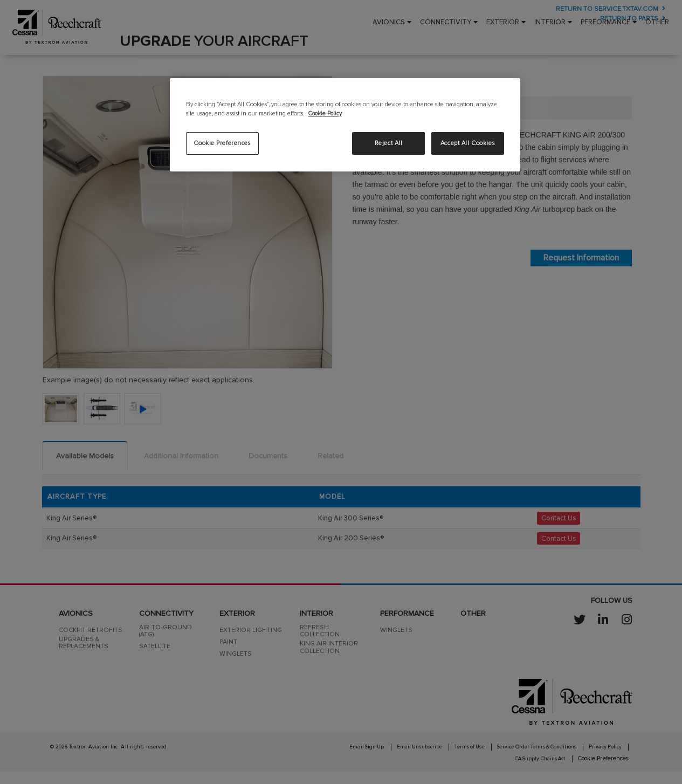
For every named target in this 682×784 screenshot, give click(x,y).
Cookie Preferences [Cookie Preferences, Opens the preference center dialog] (222, 143)
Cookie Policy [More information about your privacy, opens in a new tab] (326, 114)
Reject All (389, 143)
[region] (345, 125)
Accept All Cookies (467, 143)
